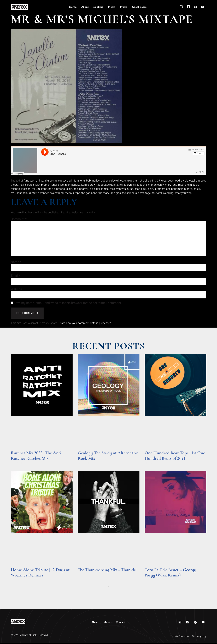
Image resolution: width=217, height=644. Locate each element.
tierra (141, 193)
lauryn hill (130, 185)
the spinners (129, 193)
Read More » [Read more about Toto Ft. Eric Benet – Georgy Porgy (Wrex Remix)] (151, 581)
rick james (102, 189)
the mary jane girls (110, 193)
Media (112, 7)
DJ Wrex (162, 181)
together (150, 193)
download (174, 181)
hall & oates (27, 185)
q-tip (92, 189)
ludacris (142, 185)
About (85, 7)
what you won (183, 193)
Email (16, 277)
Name (16, 263)
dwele (184, 181)
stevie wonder (40, 193)
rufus (130, 189)
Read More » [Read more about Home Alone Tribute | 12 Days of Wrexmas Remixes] (17, 581)
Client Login (139, 7)
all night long (77, 181)
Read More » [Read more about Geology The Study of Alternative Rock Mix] (84, 464)
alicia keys (62, 181)
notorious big (64, 189)
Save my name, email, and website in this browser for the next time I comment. (68, 304)
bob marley (93, 181)
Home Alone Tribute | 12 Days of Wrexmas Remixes (40, 574)
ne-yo (52, 189)
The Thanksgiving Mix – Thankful (108, 571)
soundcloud (24, 193)
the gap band (89, 193)
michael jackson (21, 189)
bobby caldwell (110, 181)
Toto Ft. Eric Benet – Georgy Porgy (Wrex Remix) (170, 574)
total (159, 193)
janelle (55, 185)
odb (76, 189)
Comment (19, 219)
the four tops (72, 193)
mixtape (42, 189)
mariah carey (156, 185)
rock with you (118, 189)
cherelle (144, 181)
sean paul (140, 189)
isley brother (42, 185)
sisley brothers (156, 189)
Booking (98, 7)
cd (122, 181)
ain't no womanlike (32, 181)
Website (16, 291)
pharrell (84, 189)
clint (153, 181)
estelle (193, 181)
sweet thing (57, 193)
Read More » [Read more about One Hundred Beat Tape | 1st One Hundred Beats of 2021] (151, 464)
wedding (168, 193)
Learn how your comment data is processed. (85, 324)
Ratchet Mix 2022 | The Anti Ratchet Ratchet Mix (36, 457)
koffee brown (89, 185)
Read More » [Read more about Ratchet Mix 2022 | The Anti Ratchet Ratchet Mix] (17, 464)
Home (73, 7)
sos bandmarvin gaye (179, 189)
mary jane (171, 185)
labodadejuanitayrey (111, 185)
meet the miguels (189, 185)
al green (49, 181)
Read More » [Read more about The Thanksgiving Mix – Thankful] (84, 576)
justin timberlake (70, 185)
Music (124, 7)
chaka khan (131, 181)
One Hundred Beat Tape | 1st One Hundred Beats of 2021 (175, 457)
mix (34, 189)
